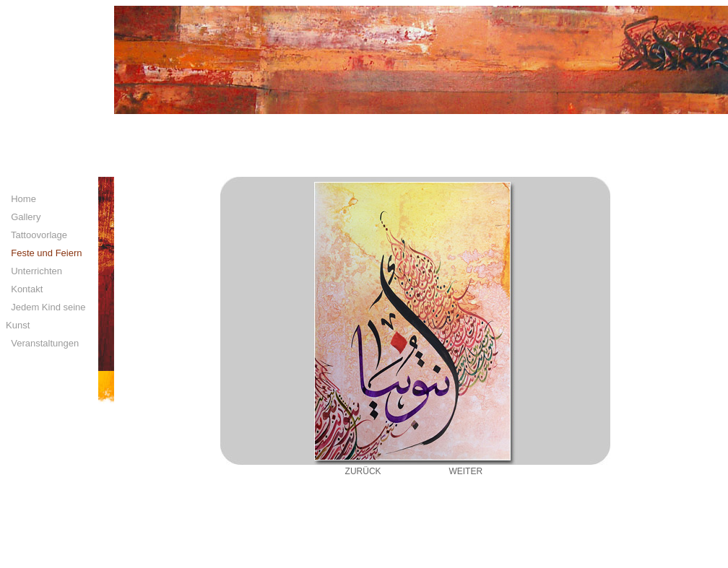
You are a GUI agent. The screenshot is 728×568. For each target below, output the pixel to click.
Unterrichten (34, 271)
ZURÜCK (363, 471)
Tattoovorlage (36, 235)
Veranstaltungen (42, 343)
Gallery (23, 217)
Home (21, 199)
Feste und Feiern (44, 253)
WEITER (465, 471)
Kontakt (24, 289)
